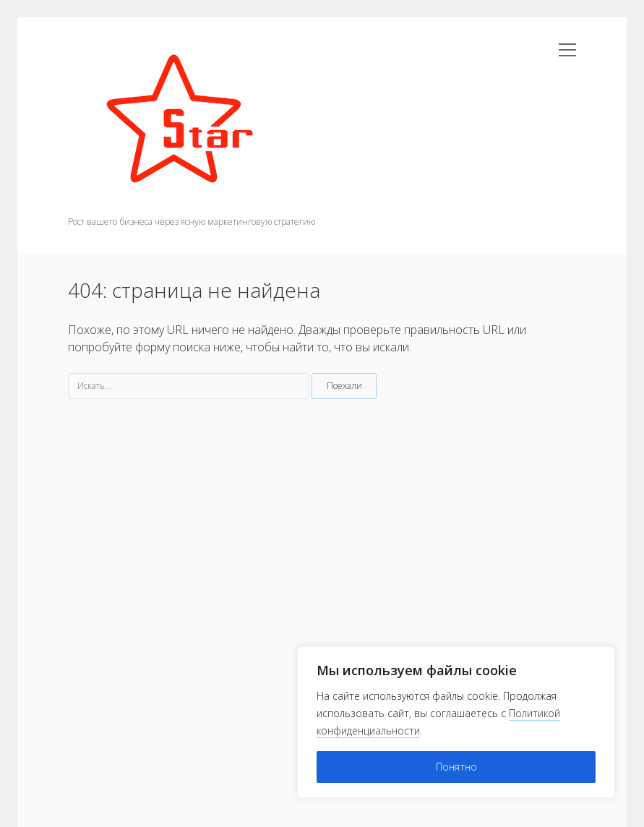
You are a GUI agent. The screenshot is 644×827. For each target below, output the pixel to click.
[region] (456, 722)
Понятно (456, 767)
